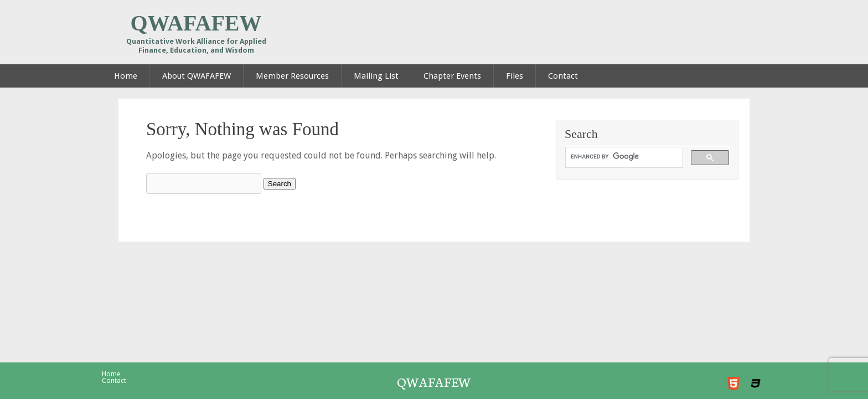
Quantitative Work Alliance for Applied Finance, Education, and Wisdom (196, 46)
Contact (114, 381)
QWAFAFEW (196, 23)
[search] (623, 157)
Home (111, 374)
